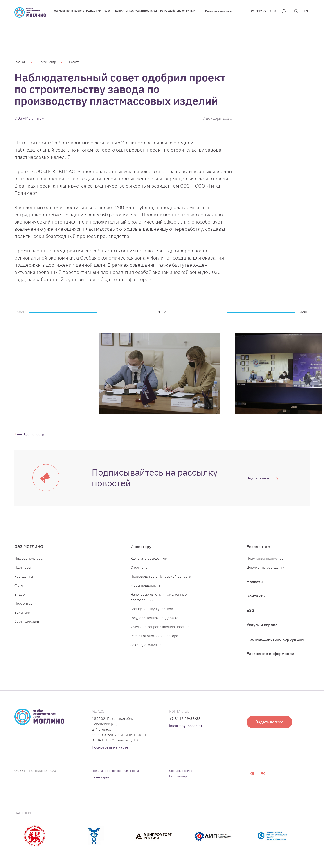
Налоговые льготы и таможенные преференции (159, 597)
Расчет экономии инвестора (154, 636)
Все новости (34, 434)
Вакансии (22, 612)
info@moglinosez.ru (186, 726)
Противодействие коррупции (275, 639)
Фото (19, 585)
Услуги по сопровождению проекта (160, 627)
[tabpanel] (160, 373)
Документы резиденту (265, 567)
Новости (75, 62)
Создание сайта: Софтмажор (181, 773)
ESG (251, 610)
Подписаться (258, 478)
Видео (20, 594)
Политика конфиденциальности (115, 771)
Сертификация (27, 621)
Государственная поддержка (154, 618)
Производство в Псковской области (161, 576)
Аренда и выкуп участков (152, 609)
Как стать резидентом (149, 558)
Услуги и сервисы (264, 625)
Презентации (25, 603)
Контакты (256, 596)
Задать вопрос (269, 722)
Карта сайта (100, 778)
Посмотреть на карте (110, 747)
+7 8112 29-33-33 (263, 11)
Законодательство (146, 645)
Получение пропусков (265, 558)
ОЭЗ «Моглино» (29, 118)
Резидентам (258, 547)
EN (306, 11)
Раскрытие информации (218, 11)
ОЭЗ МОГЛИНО (29, 547)
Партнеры (23, 567)
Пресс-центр (47, 62)
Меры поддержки (145, 585)
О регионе (139, 567)
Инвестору (141, 547)
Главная (20, 62)
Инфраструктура (28, 558)
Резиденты (24, 576)
